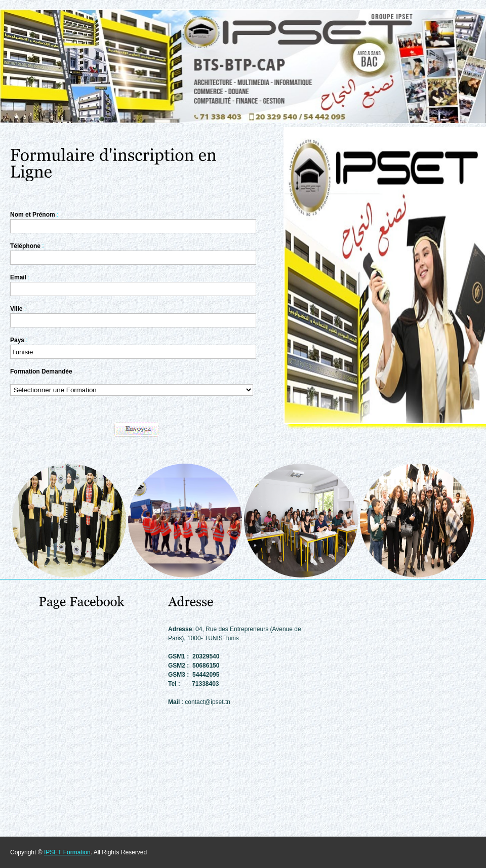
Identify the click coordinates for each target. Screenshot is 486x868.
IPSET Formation (67, 852)
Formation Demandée (41, 371)
